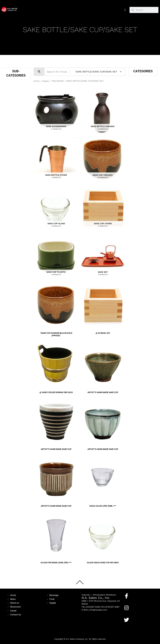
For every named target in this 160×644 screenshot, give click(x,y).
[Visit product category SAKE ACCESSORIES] (56, 112)
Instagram (129, 613)
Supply (46, 81)
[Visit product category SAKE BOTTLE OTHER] (56, 160)
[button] (125, 10)
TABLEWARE (58, 81)
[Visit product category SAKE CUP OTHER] (103, 209)
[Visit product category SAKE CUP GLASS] (56, 209)
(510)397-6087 (112, 607)
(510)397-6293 (93, 607)
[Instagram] (126, 608)
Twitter (128, 625)
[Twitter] (126, 620)
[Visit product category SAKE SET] (103, 258)
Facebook (129, 601)
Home (37, 81)
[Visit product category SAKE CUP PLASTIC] (56, 258)
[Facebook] (126, 596)
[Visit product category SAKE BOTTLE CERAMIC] (103, 112)
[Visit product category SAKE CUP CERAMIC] (103, 160)
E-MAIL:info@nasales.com (94, 610)
